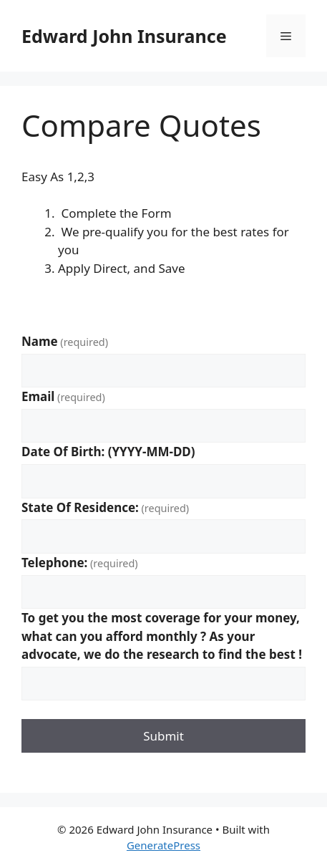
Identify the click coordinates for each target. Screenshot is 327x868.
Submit (163, 736)
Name (65, 341)
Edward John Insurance (124, 36)
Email (63, 396)
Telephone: (80, 563)
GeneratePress (163, 845)
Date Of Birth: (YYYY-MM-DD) (108, 452)
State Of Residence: (105, 507)
